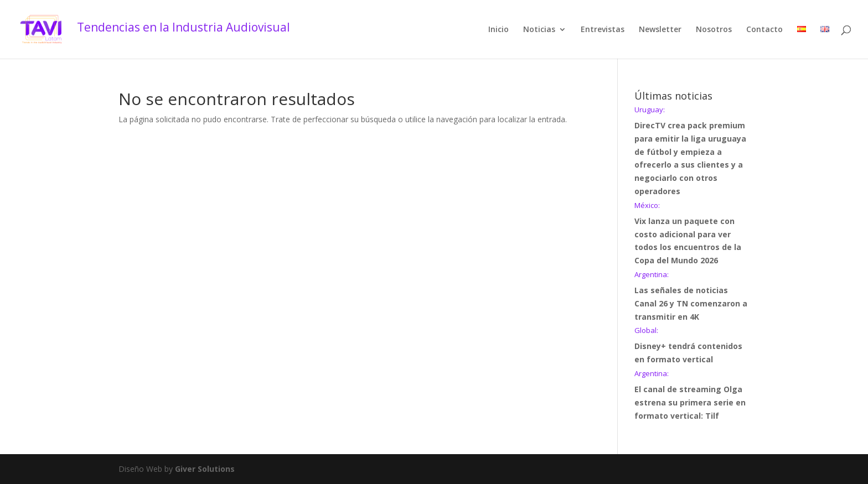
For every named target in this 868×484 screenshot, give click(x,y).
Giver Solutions (205, 469)
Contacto (764, 30)
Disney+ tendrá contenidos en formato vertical (692, 346)
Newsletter (660, 30)
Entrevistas (603, 30)
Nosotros (714, 30)
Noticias (539, 30)
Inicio (498, 30)
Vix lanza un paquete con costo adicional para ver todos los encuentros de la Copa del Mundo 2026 (692, 234)
